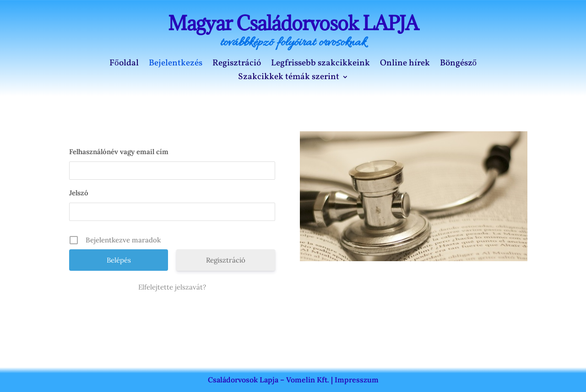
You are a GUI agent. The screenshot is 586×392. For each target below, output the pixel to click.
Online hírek (405, 64)
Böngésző (458, 64)
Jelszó (79, 193)
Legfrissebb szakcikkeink (320, 64)
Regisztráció (237, 64)
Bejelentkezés (176, 64)
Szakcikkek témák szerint (289, 78)
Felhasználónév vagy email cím (119, 152)
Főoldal (124, 64)
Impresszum (357, 380)
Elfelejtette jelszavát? (172, 287)
